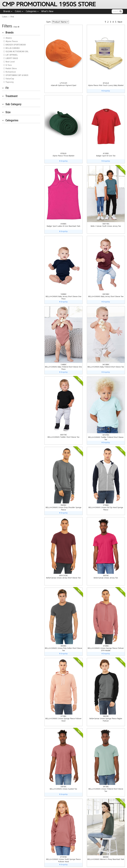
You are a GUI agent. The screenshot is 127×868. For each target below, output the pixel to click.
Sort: (49, 22)
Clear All (16, 27)
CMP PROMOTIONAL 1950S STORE (49, 4)
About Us (108, 847)
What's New (47, 11)
